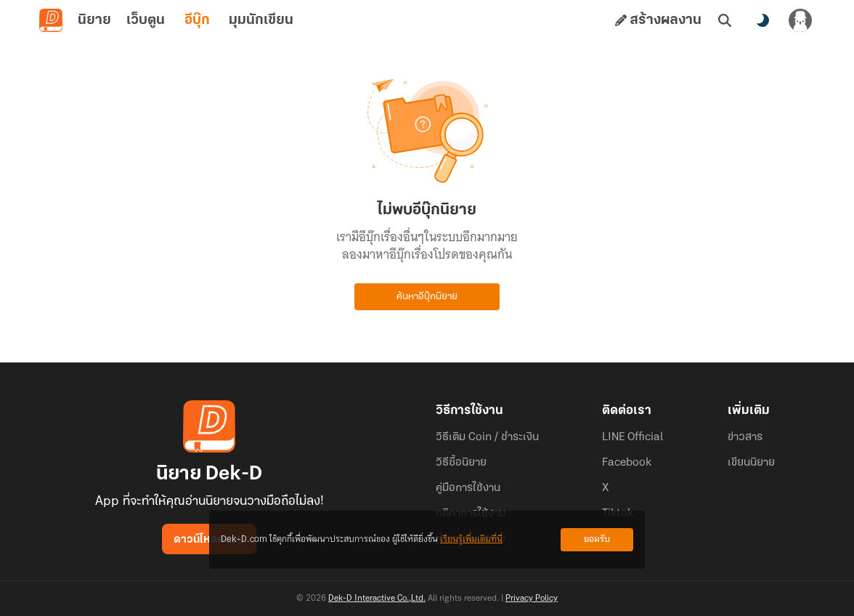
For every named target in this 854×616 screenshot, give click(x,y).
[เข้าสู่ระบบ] (800, 20)
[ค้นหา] (725, 20)
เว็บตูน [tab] (146, 20)
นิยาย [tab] (94, 20)
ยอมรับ (597, 539)
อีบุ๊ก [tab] (197, 20)
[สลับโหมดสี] (762, 20)
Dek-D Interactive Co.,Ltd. (377, 599)
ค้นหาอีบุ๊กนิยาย (427, 297)
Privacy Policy (532, 599)
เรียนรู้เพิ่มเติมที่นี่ (471, 539)
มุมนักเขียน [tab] (261, 20)
